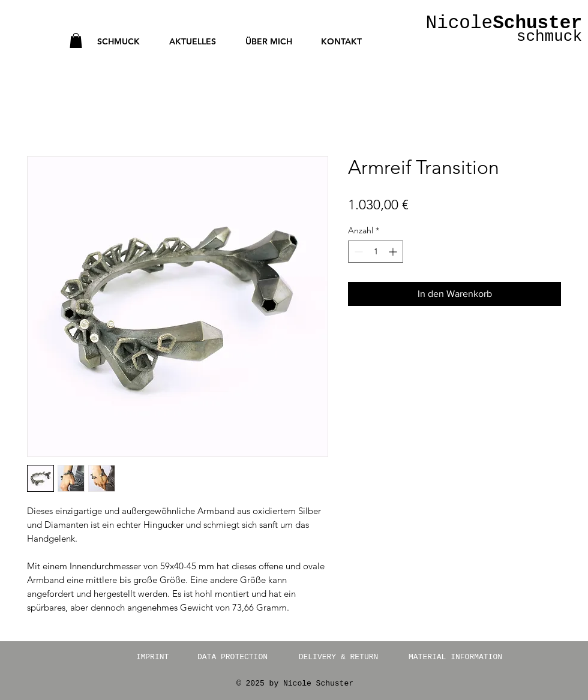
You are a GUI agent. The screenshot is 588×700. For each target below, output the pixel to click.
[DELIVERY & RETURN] (338, 657)
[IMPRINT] (152, 657)
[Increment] (394, 252)
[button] (76, 40)
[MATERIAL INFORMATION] (455, 657)
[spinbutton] (376, 252)
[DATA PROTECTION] (232, 657)
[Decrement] (357, 252)
